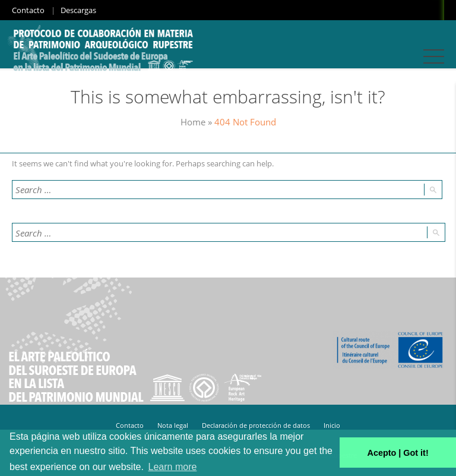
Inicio (332, 425)
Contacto (28, 10)
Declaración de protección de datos (256, 425)
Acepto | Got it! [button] (398, 453)
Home (193, 122)
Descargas (78, 10)
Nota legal (173, 425)
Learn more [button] (173, 467)
